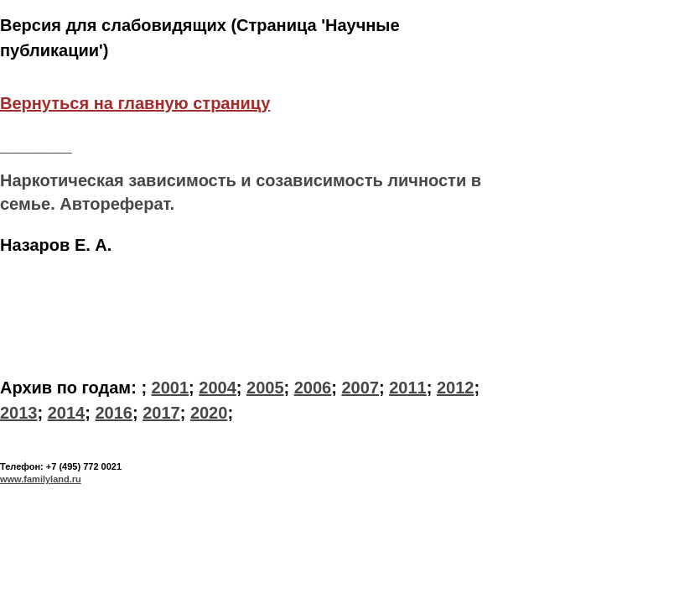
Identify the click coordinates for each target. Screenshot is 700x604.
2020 (209, 413)
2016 (114, 413)
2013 (19, 413)
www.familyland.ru (41, 479)
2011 (408, 388)
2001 (171, 388)
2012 (456, 388)
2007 (360, 388)
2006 (313, 388)
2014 (67, 413)
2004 (218, 388)
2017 (161, 413)
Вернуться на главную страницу (135, 103)
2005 (265, 388)
